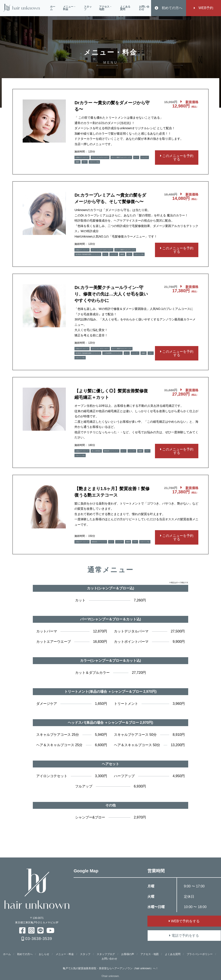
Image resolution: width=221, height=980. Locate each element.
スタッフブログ (106, 954)
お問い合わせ (144, 8)
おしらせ (44, 954)
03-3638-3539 (37, 939)
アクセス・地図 (106, 8)
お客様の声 (128, 954)
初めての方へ (169, 8)
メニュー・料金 (69, 8)
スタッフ (88, 8)
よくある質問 (125, 8)
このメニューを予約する (177, 158)
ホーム (53, 8)
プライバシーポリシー (200, 954)
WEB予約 (204, 8)
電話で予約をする (184, 936)
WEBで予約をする (184, 921)
